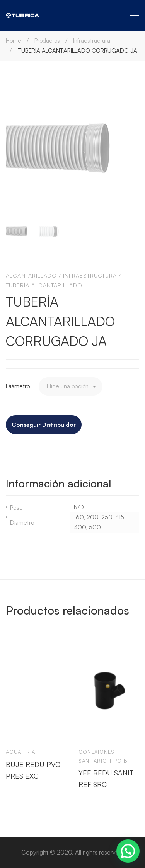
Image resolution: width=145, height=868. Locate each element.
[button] (128, 851)
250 (107, 517)
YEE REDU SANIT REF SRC (106, 779)
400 (80, 527)
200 (92, 517)
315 (120, 517)
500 (95, 527)
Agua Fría (20, 752)
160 (79, 517)
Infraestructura (92, 41)
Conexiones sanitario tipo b (103, 756)
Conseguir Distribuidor (44, 425)
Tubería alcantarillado (44, 285)
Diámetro (18, 386)
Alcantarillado (31, 276)
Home (14, 41)
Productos (47, 41)
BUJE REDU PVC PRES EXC (33, 770)
